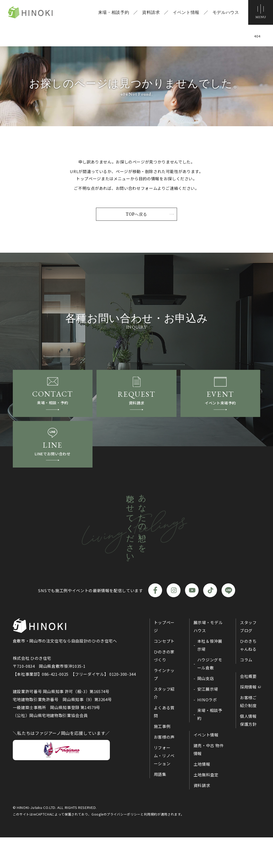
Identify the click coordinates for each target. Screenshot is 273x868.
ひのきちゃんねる (248, 676)
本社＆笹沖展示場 (210, 676)
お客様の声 (164, 767)
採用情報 (248, 717)
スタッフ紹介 (164, 724)
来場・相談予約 (111, 13)
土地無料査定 (206, 805)
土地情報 (202, 795)
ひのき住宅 (39, 13)
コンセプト (164, 672)
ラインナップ (164, 705)
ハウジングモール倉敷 (210, 694)
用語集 (160, 805)
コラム (246, 690)
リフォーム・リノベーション (164, 786)
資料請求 (149, 13)
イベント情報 (184, 13)
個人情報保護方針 (248, 751)
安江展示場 (208, 720)
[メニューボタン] (260, 13)
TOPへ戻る (136, 214)
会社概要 (248, 707)
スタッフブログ (248, 657)
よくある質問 (164, 742)
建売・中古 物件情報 (209, 780)
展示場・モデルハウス (208, 657)
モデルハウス (224, 13)
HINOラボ (207, 730)
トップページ (164, 657)
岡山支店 (206, 709)
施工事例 (162, 757)
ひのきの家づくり (164, 686)
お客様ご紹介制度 (248, 732)
